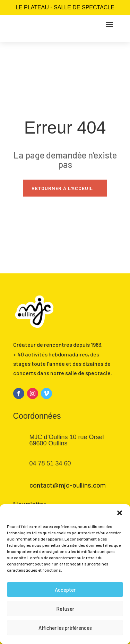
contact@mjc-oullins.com (68, 485)
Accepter (65, 590)
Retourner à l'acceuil (62, 188)
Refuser (65, 609)
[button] (120, 513)
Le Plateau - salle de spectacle (65, 7)
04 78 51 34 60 (50, 463)
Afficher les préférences (65, 628)
